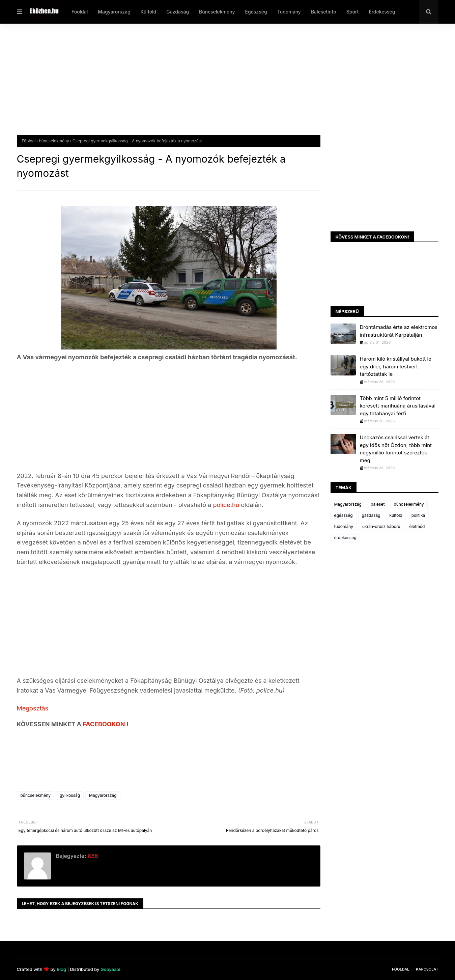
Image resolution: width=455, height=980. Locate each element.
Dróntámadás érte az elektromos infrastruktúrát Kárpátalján (399, 331)
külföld (396, 515)
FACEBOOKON (105, 724)
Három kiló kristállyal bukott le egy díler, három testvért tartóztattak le (396, 366)
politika (418, 515)
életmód (417, 526)
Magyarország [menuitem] (114, 12)
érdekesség (345, 538)
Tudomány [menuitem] (289, 12)
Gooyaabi (110, 969)
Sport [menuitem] (353, 12)
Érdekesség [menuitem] (382, 12)
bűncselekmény (54, 141)
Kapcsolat (427, 969)
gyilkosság (70, 795)
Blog (61, 969)
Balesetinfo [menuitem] (324, 12)
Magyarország (103, 795)
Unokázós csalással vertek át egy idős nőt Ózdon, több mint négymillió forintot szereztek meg (396, 449)
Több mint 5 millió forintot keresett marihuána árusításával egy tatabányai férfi (398, 406)
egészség (344, 515)
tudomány (344, 526)
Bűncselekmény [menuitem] (217, 12)
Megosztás (33, 708)
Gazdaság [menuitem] (178, 12)
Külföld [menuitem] (149, 12)
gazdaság (371, 515)
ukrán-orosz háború (381, 526)
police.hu (225, 505)
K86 (92, 856)
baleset (378, 504)
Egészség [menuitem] (256, 12)
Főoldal (29, 141)
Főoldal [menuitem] (80, 12)
